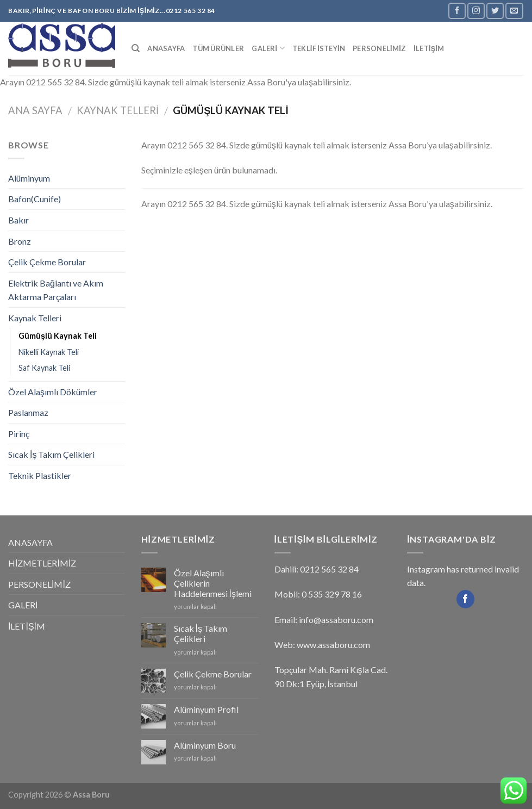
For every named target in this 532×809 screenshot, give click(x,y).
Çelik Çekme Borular (47, 262)
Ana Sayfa (35, 110)
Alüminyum (29, 178)
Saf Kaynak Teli (44, 368)
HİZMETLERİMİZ (42, 563)
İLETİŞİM (429, 48)
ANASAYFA (166, 48)
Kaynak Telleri (118, 110)
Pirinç (19, 434)
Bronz (20, 241)
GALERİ (268, 48)
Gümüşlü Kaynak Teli (58, 336)
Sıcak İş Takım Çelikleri (51, 454)
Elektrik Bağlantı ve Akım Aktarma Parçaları (56, 290)
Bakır (18, 220)
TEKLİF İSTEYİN (319, 48)
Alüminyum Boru (205, 745)
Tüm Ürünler (218, 48)
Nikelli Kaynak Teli (49, 352)
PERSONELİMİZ (379, 48)
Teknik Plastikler (40, 475)
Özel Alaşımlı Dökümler (53, 392)
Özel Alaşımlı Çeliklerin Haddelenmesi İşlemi (213, 583)
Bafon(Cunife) (35, 199)
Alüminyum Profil (206, 709)
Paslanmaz (28, 412)
